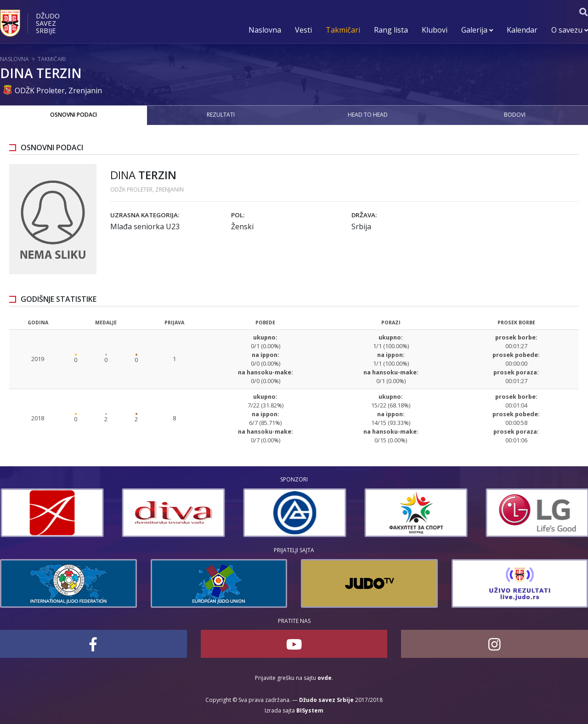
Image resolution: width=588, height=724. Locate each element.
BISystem (310, 710)
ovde (325, 678)
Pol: (238, 215)
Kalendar (522, 30)
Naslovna (265, 30)
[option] (146, 513)
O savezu (570, 30)
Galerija (477, 30)
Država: (364, 215)
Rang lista (391, 30)
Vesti (303, 30)
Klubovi (435, 30)
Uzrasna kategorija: (145, 215)
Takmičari (343, 30)
